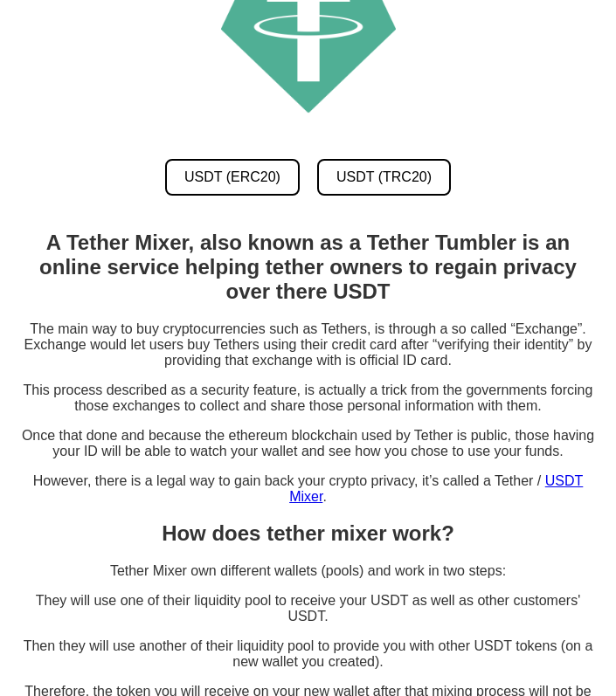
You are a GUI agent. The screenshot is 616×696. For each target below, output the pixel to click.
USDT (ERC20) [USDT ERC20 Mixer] (232, 177)
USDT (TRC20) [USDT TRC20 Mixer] (384, 177)
